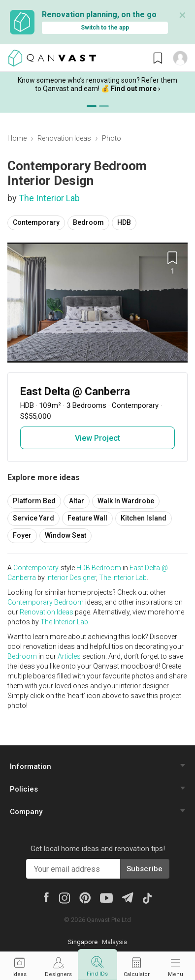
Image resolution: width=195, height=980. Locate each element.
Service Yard (33, 518)
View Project (97, 438)
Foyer (22, 535)
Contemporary (36, 222)
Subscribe (145, 869)
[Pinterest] (85, 897)
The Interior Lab (49, 198)
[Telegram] (127, 897)
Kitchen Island (144, 518)
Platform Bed (34, 501)
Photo (112, 138)
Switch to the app (105, 28)
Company (26, 812)
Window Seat (65, 535)
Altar (77, 501)
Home (17, 138)
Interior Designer (71, 578)
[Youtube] (106, 897)
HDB (124, 222)
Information (31, 766)
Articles (69, 656)
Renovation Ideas (64, 138)
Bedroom (88, 222)
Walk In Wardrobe (126, 501)
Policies (24, 789)
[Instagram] (64, 897)
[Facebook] (46, 897)
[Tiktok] (147, 897)
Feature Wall (87, 518)
